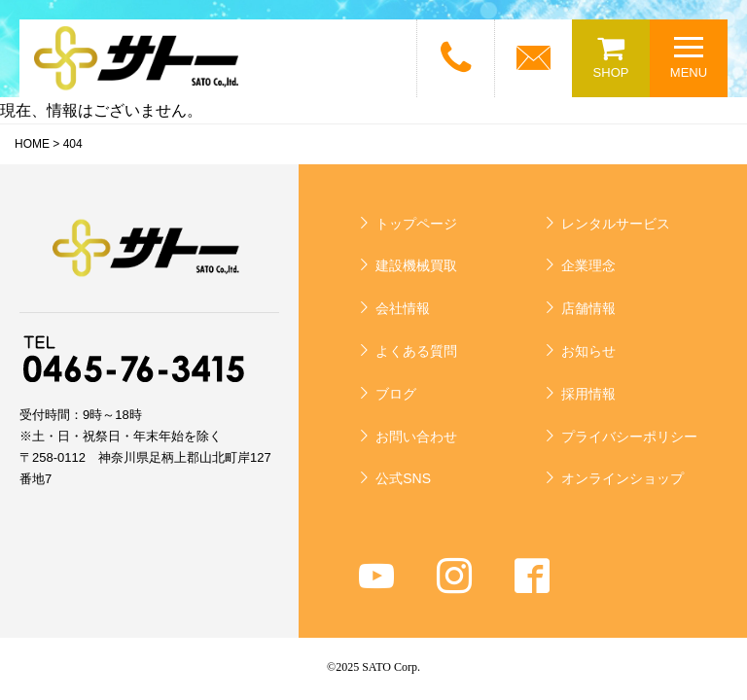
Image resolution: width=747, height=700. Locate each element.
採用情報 (588, 394)
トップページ (416, 224)
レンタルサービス (616, 224)
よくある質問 (416, 351)
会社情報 (403, 308)
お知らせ (588, 351)
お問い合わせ (416, 437)
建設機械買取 (416, 265)
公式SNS (403, 478)
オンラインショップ (622, 478)
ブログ (396, 394)
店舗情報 (588, 308)
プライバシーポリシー (629, 437)
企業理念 (588, 265)
